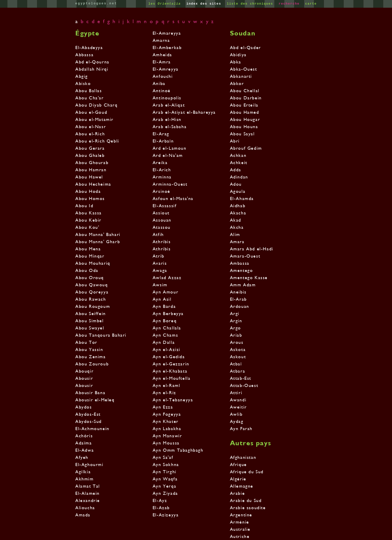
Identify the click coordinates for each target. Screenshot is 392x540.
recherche (290, 4)
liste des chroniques (251, 4)
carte (311, 4)
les (166, 4)
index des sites (205, 4)
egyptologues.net (96, 4)
